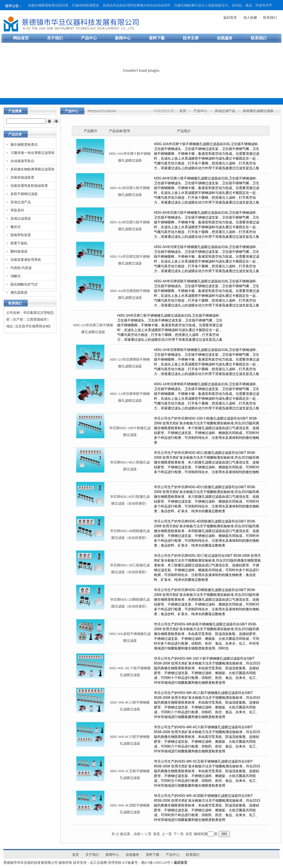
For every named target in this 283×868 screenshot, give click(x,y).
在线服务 (225, 38)
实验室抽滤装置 (22, 177)
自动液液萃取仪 (22, 161)
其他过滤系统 (21, 219)
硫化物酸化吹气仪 (24, 284)
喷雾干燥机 (19, 243)
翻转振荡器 (19, 251)
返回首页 (230, 18)
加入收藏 (250, 18)
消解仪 (16, 276)
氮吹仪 (16, 227)
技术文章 (191, 38)
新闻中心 (123, 38)
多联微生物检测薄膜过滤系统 (33, 169)
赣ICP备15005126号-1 (157, 863)
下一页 (179, 834)
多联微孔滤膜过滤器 (258, 111)
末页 (189, 834)
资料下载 (157, 38)
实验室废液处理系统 (26, 260)
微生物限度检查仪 (24, 145)
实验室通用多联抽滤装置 (29, 186)
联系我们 (270, 18)
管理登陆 (115, 863)
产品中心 (89, 38)
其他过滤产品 (21, 202)
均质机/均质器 (21, 268)
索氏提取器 (19, 293)
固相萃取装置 (21, 235)
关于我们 (55, 38)
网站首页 (21, 38)
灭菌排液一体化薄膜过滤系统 (33, 153)
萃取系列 (17, 210)
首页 (183, 111)
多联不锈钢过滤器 (24, 194)
